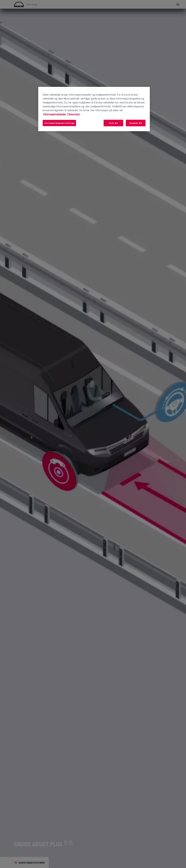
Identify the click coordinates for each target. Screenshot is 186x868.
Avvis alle (113, 123)
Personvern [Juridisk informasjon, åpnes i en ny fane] (74, 114)
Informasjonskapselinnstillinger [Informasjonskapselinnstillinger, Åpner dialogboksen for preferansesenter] (59, 123)
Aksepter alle (136, 123)
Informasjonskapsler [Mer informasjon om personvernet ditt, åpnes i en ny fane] (55, 114)
